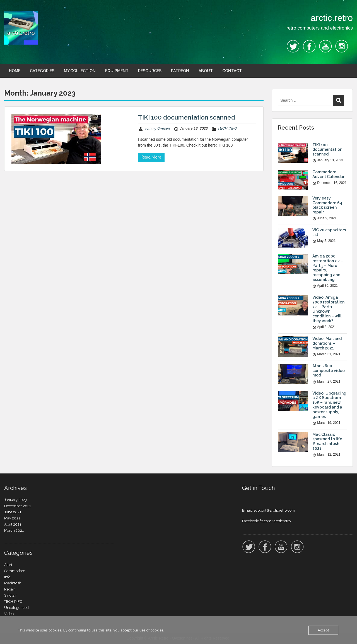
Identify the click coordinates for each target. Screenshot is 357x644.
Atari (8, 565)
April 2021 (13, 524)
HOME (15, 71)
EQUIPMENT (117, 71)
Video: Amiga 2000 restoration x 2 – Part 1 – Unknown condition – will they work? (328, 309)
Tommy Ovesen (157, 128)
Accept (323, 630)
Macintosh (13, 583)
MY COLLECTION (80, 71)
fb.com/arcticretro (275, 521)
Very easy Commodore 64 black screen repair (327, 205)
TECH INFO (227, 128)
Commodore (15, 571)
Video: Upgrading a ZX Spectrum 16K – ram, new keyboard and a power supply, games (329, 405)
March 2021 (14, 530)
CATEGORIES (42, 71)
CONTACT (232, 71)
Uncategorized (16, 608)
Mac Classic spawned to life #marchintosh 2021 (327, 441)
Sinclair (10, 595)
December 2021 (18, 506)
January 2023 (15, 500)
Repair (10, 589)
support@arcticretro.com (274, 510)
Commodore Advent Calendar (328, 174)
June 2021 (13, 512)
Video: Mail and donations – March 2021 (327, 343)
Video (9, 614)
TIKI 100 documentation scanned (187, 117)
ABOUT (206, 71)
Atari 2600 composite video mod (329, 371)
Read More (151, 157)
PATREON (180, 71)
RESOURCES (150, 71)
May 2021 (12, 518)
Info (7, 577)
